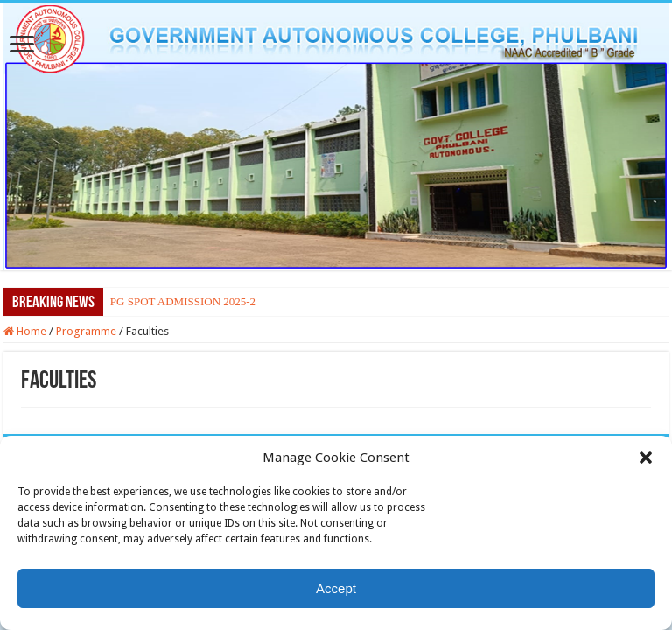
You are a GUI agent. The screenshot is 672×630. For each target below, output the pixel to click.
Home (25, 331)
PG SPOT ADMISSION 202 (175, 301)
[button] (646, 458)
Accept (336, 588)
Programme (86, 331)
